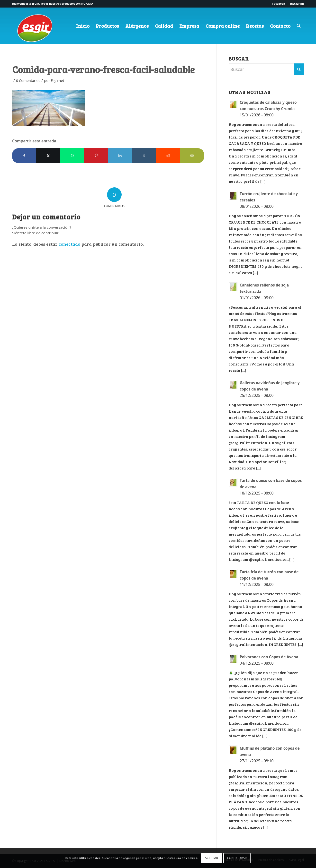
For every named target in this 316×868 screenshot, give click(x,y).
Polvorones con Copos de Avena (269, 657)
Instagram (297, 4)
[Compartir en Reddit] (168, 156)
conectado (70, 244)
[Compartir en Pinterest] (96, 156)
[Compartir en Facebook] (24, 156)
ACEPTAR (212, 858)
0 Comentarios (28, 80)
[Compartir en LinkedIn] (120, 156)
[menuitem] (279, 4)
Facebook (279, 4)
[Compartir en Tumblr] (144, 156)
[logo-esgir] (35, 30)
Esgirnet (58, 80)
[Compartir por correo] (192, 156)
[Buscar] (299, 26)
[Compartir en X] (48, 156)
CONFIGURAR (237, 858)
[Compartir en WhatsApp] (72, 156)
